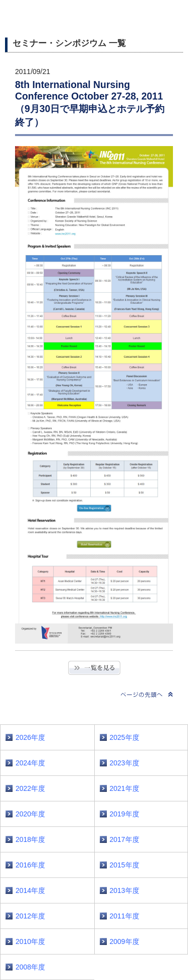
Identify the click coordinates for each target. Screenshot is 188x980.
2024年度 (30, 763)
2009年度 (125, 941)
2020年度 (30, 814)
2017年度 (125, 839)
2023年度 (125, 763)
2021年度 (125, 788)
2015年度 (125, 865)
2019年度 (125, 814)
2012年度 (30, 916)
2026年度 (30, 737)
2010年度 (30, 941)
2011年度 (125, 916)
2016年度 (30, 865)
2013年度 (125, 890)
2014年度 (30, 890)
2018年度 (30, 839)
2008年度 (30, 967)
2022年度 (30, 788)
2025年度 (125, 737)
